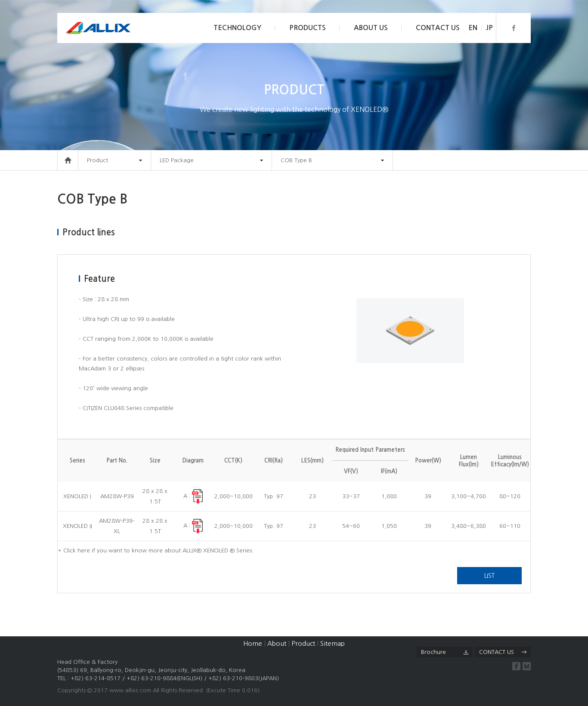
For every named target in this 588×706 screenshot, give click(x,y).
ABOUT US (371, 28)
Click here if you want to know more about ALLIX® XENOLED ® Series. (158, 550)
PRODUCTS (308, 28)
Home (253, 643)
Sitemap (333, 643)
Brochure (433, 652)
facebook (516, 666)
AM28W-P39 (117, 496)
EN (473, 28)
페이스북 (513, 28)
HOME (68, 160)
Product (303, 643)
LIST (489, 576)
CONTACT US (438, 28)
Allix (98, 28)
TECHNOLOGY (237, 28)
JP (489, 28)
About (277, 643)
